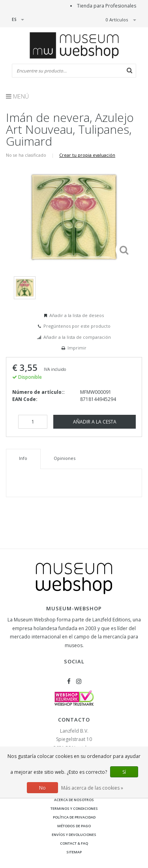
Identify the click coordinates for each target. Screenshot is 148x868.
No (42, 788)
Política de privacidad (74, 817)
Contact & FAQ (74, 843)
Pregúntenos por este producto (77, 326)
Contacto (74, 720)
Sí (124, 772)
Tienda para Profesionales (107, 6)
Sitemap (74, 852)
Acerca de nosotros (74, 800)
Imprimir (77, 348)
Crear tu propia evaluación (87, 155)
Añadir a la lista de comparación (77, 337)
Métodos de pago (74, 826)
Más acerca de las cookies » (92, 788)
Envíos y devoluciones (74, 835)
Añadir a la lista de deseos (77, 315)
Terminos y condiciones (74, 808)
